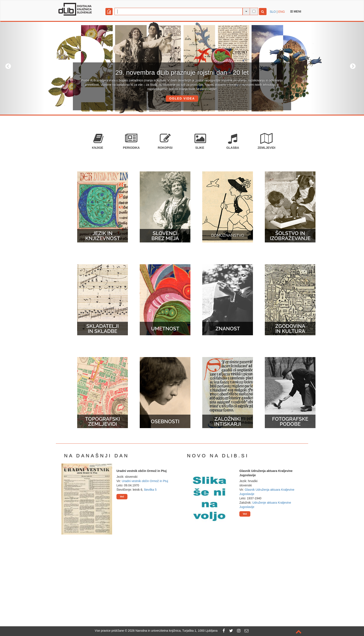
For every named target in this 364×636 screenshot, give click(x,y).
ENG (281, 12)
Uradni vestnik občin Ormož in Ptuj (145, 481)
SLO (273, 12)
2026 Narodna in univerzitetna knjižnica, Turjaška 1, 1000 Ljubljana (173, 631)
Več (122, 497)
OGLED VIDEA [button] (182, 98)
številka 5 (150, 490)
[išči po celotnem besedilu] (254, 11)
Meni (296, 11)
